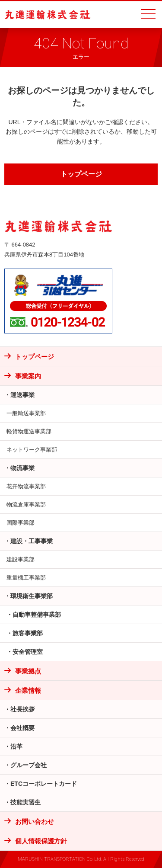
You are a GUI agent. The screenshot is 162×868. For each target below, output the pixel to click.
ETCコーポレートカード (44, 784)
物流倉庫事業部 (26, 504)
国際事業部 (21, 523)
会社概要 (22, 728)
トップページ (81, 174)
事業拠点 (28, 671)
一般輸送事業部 (26, 413)
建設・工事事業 (32, 541)
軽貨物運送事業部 (29, 431)
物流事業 (22, 468)
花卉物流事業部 (26, 486)
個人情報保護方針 (41, 841)
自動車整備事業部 (37, 615)
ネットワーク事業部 (32, 450)
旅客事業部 (28, 633)
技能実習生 (25, 802)
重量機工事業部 (26, 578)
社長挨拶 (22, 709)
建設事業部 (21, 559)
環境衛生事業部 (32, 596)
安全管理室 (28, 652)
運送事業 (22, 395)
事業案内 (28, 376)
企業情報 (28, 690)
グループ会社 (29, 765)
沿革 (16, 746)
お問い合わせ (35, 822)
